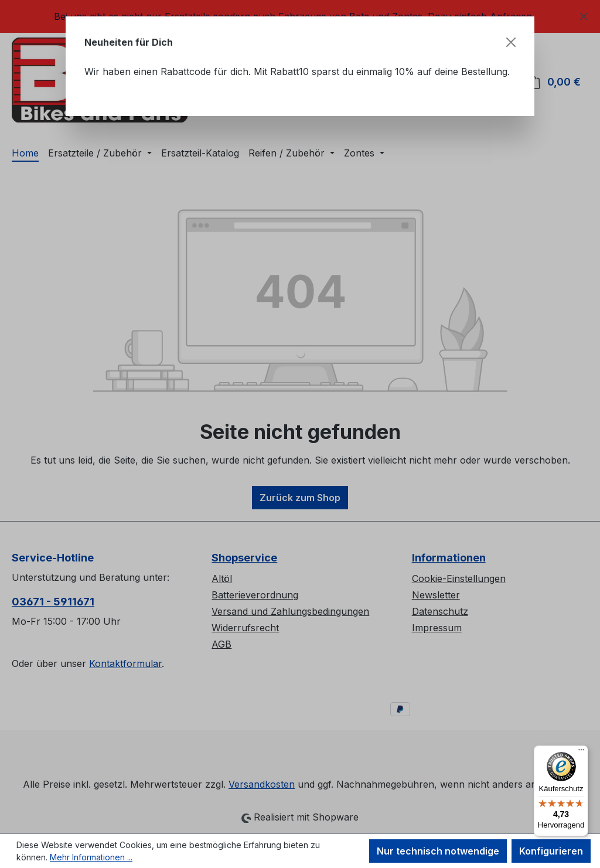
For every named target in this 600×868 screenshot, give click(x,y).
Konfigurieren (551, 851)
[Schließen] (511, 42)
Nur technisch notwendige (438, 851)
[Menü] (581, 753)
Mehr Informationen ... (91, 857)
